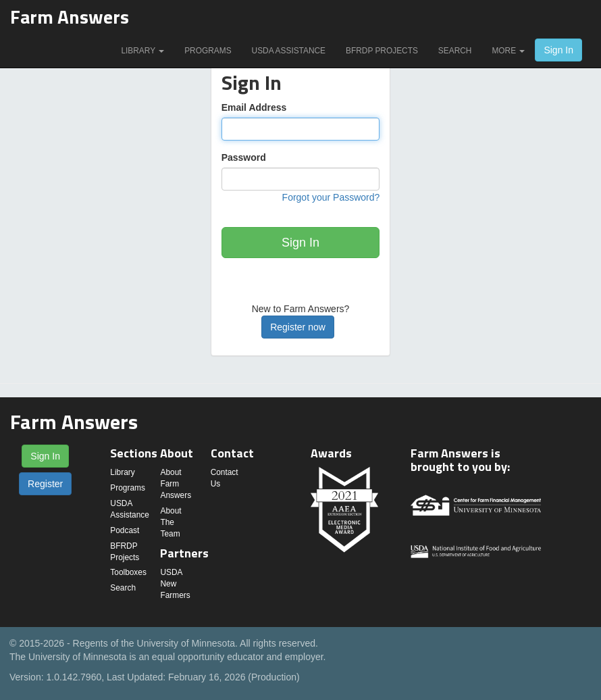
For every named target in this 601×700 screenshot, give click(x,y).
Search (455, 51)
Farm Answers (70, 17)
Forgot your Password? (331, 197)
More (508, 51)
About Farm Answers (176, 484)
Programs (208, 51)
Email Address (254, 107)
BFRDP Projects (382, 51)
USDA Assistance (289, 51)
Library (142, 51)
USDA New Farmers (175, 584)
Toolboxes (128, 572)
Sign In (558, 50)
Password (244, 157)
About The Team (171, 522)
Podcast (125, 530)
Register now (298, 327)
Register (45, 484)
